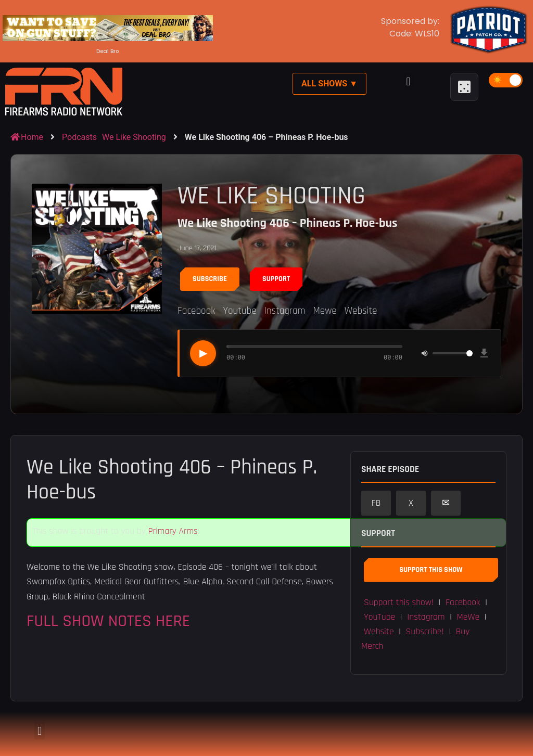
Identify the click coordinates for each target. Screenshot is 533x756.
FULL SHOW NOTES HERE (108, 621)
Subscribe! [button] (425, 632)
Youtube (239, 311)
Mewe (325, 311)
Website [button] (379, 632)
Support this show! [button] (399, 603)
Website (361, 311)
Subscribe (210, 279)
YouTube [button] (379, 617)
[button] (408, 81)
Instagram (285, 311)
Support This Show (431, 570)
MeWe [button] (468, 617)
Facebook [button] (463, 603)
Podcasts (79, 137)
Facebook (196, 311)
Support (276, 279)
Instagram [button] (426, 617)
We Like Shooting (134, 137)
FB (376, 503)
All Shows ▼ (329, 84)
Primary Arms (173, 531)
